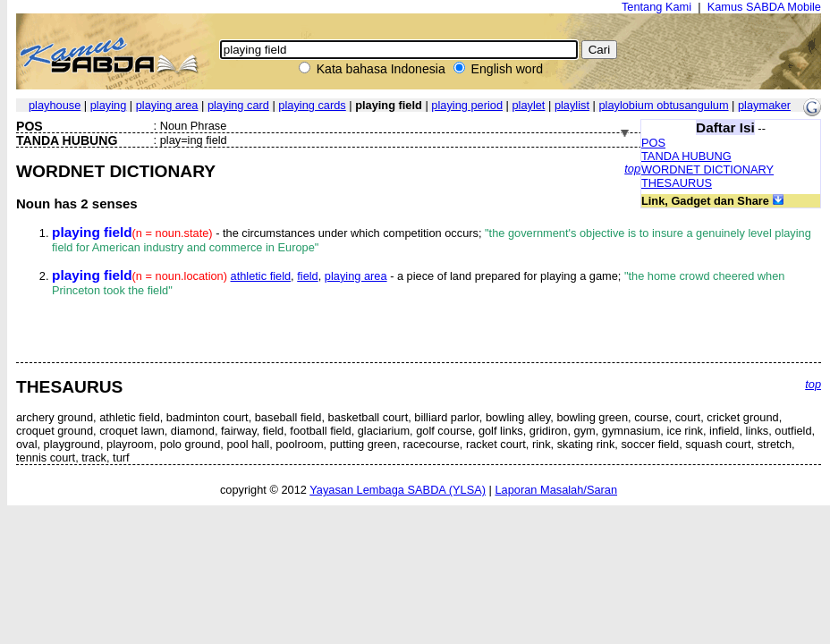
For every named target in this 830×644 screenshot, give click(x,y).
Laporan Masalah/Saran (556, 490)
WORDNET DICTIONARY (707, 169)
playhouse (55, 105)
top (632, 169)
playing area (167, 105)
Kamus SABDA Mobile (764, 7)
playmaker (764, 105)
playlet (528, 105)
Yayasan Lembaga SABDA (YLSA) (398, 490)
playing (109, 105)
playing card (238, 105)
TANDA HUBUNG (686, 156)
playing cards (312, 105)
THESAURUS (677, 183)
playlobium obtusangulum (663, 105)
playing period (467, 105)
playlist (572, 105)
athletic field (261, 276)
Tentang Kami (656, 7)
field (307, 276)
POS (653, 143)
